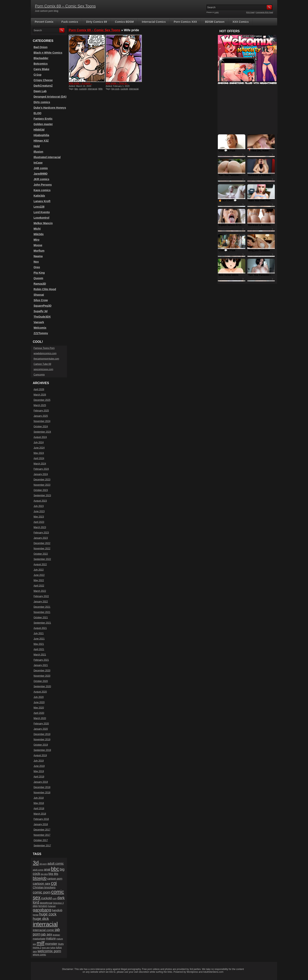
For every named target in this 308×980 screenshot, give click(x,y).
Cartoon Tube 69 (42, 364)
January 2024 (41, 474)
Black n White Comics (48, 53)
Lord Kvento (42, 212)
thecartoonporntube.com (46, 359)
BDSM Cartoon (215, 22)
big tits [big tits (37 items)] (53, 874)
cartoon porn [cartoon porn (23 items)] (55, 879)
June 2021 (39, 639)
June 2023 (39, 511)
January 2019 (41, 782)
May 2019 (39, 771)
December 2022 (42, 543)
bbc (76, 89)
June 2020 (39, 702)
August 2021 (40, 628)
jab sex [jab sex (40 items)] (47, 934)
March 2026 (40, 395)
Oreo (37, 267)
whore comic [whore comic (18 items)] (39, 955)
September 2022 (42, 559)
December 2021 (42, 607)
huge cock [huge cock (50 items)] (48, 914)
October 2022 (41, 554)
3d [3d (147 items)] (36, 863)
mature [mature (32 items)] (51, 938)
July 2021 (39, 633)
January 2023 (41, 538)
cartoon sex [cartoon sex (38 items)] (42, 884)
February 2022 (41, 596)
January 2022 (41, 602)
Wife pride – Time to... (117, 83)
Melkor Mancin (43, 223)
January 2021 (41, 665)
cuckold (83, 89)
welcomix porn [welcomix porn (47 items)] (49, 951)
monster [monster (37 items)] (51, 944)
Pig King (39, 273)
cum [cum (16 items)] (55, 898)
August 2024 (40, 437)
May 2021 (39, 644)
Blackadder (41, 58)
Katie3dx (39, 196)
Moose (38, 245)
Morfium (39, 251)
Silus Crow (41, 300)
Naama (38, 256)
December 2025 (42, 400)
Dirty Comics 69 (97, 22)
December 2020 (42, 671)
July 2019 (39, 761)
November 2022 (42, 549)
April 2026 (39, 389)
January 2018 (41, 824)
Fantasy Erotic (43, 119)
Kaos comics (42, 190)
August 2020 (40, 692)
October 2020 (41, 681)
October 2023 (41, 490)
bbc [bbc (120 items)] (55, 869)
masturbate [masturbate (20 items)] (39, 939)
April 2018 (39, 808)
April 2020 (39, 713)
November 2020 (42, 676)
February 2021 (41, 660)
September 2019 (42, 750)
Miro (37, 240)
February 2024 (41, 469)
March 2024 (40, 464)
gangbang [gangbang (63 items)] (42, 910)
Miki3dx (39, 234)
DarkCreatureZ (43, 86)
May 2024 (39, 453)
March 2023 (40, 527)
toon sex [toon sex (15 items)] (46, 948)
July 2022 (39, 570)
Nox (36, 262)
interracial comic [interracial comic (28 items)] (44, 930)
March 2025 (40, 405)
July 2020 (39, 697)
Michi (37, 229)
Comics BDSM (125, 22)
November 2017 (42, 835)
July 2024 (39, 442)
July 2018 (39, 798)
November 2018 (42, 793)
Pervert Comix (44, 22)
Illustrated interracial (47, 157)
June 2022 (39, 575)
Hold (37, 146)
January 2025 (41, 416)
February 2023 (41, 533)
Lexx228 (39, 207)
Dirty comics (42, 102)
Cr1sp (38, 75)
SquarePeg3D (43, 306)
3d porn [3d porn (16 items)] (43, 864)
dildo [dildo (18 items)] (35, 906)
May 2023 (39, 517)
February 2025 (41, 411)
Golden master (43, 124)
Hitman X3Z (41, 141)
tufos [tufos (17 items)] (53, 947)
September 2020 (42, 686)
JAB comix (41, 168)
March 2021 (40, 655)
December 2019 (42, 734)
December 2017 (42, 830)
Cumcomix (39, 375)
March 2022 (40, 591)
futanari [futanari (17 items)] (52, 906)
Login (217, 12)
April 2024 (39, 458)
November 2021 (42, 612)
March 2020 (40, 718)
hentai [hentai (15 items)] (36, 915)
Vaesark (39, 322)
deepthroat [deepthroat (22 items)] (46, 903)
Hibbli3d (39, 130)
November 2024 (42, 421)
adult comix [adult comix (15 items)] (38, 870)
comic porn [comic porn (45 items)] (42, 892)
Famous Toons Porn (44, 348)
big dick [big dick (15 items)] (44, 874)
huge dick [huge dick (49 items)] (41, 919)
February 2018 (41, 819)
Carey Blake (41, 69)
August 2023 (40, 501)
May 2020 (39, 708)
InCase (38, 163)
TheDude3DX (42, 317)
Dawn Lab (40, 91)
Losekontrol (41, 218)
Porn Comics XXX (185, 22)
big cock (115, 89)
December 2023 (42, 480)
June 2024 (39, 448)
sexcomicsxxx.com (43, 369)
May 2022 (39, 580)
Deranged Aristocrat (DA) (50, 97)
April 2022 (39, 586)
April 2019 (39, 777)
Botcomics (41, 64)
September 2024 (42, 432)
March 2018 (40, 814)
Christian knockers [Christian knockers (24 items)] (44, 887)
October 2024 (41, 427)
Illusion (38, 152)
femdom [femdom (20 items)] (43, 906)
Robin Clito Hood (45, 289)
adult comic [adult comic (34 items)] (56, 863)
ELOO (38, 113)
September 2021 (42, 623)
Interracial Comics (154, 22)
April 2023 (39, 522)
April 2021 (39, 649)
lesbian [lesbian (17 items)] (56, 935)
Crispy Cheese (43, 80)
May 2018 (39, 803)
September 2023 (42, 496)
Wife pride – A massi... (80, 83)
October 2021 (41, 618)
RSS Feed (250, 12)
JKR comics (41, 179)
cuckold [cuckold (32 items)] (46, 898)
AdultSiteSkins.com (213, 972)
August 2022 (40, 564)
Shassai (39, 295)
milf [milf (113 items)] (41, 943)
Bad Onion (41, 47)
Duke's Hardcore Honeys (50, 108)
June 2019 (39, 766)
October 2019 (41, 745)
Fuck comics (70, 22)
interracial (93, 89)
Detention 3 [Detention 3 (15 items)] (58, 903)
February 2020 (41, 724)
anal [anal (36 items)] (47, 869)
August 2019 (40, 755)
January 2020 (41, 729)
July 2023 (39, 506)
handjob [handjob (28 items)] (57, 910)
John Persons (43, 185)
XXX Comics (241, 22)
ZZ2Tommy (41, 333)
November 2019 (42, 740)
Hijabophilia (41, 135)
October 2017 (41, 840)
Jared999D (41, 174)
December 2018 (42, 787)
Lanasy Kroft (42, 201)
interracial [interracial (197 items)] (45, 924)
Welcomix (40, 328)
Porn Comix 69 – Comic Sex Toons (65, 6)
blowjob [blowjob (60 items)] (40, 878)
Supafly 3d (41, 311)
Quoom (38, 278)
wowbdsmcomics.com (45, 353)
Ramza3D (40, 284)
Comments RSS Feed (264, 12)
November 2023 (42, 485)
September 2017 (42, 846)
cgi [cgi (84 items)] (54, 883)
